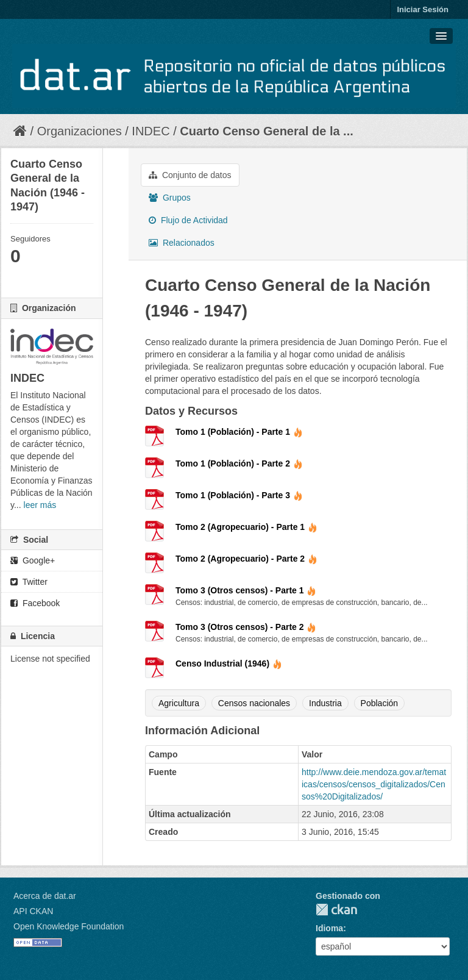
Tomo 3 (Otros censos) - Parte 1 (246, 590)
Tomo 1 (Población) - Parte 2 (239, 463)
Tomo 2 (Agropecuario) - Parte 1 (246, 527)
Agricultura (179, 703)
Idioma (329, 928)
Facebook (35, 603)
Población (380, 703)
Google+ (33, 560)
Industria (325, 703)
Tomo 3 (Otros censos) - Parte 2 (246, 627)
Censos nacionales (254, 703)
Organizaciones (80, 131)
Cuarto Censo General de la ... (267, 131)
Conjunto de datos (190, 175)
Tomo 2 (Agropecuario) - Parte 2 (246, 559)
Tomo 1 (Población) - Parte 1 (239, 432)
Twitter (29, 582)
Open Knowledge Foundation (69, 926)
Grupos (170, 198)
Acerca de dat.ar (45, 896)
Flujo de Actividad (188, 220)
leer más (40, 505)
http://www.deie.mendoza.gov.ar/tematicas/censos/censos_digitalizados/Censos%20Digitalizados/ (374, 784)
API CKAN (33, 911)
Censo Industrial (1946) (229, 663)
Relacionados (182, 243)
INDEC (151, 131)
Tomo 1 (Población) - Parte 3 (239, 495)
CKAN (336, 910)
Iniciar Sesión (423, 9)
